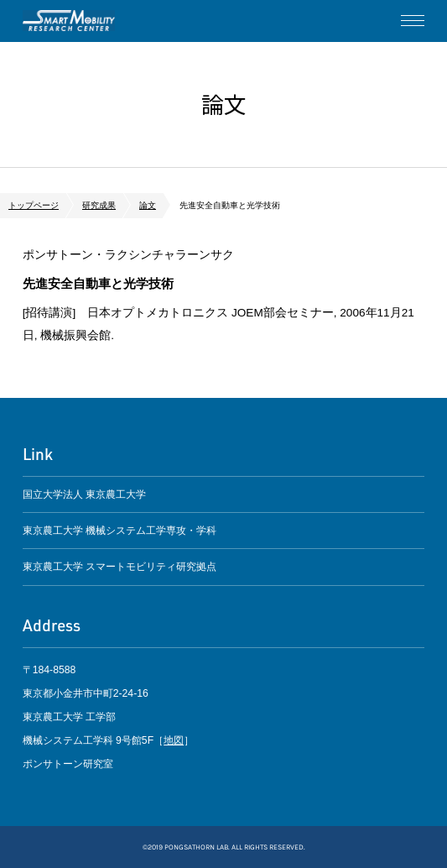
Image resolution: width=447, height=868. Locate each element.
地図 (174, 740)
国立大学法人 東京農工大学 (84, 494)
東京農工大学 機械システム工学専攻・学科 (120, 531)
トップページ (34, 205)
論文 (148, 205)
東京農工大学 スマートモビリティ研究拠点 (120, 567)
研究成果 (99, 205)
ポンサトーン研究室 (69, 21)
